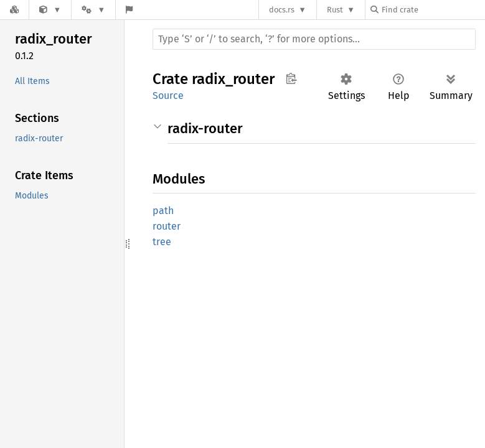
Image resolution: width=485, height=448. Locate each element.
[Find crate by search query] (433, 10)
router (167, 226)
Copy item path (291, 78)
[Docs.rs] (14, 10)
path (163, 211)
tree (162, 242)
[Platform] (93, 10)
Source (168, 96)
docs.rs (282, 10)
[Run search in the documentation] (314, 39)
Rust (335, 10)
